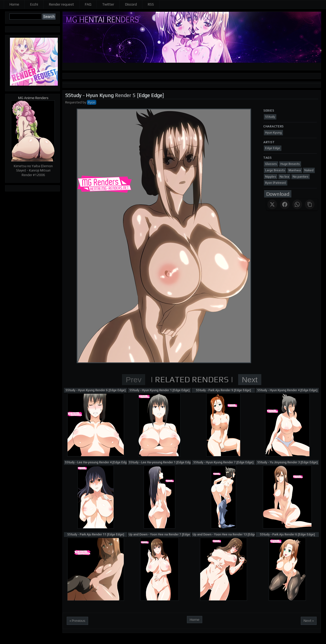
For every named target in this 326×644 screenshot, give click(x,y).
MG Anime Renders (33, 98)
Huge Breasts (290, 164)
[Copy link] (310, 204)
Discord (131, 4)
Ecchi (34, 4)
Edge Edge (150, 95)
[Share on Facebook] (285, 204)
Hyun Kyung (100, 95)
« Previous (77, 621)
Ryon (92, 102)
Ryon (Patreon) (276, 183)
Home (14, 4)
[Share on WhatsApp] (297, 204)
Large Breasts (275, 170)
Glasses (271, 164)
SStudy (73, 95)
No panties (301, 177)
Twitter (108, 4)
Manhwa (295, 170)
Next (250, 380)
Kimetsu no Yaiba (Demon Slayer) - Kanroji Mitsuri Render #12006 (33, 170)
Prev (134, 380)
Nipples (271, 177)
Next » (309, 621)
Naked (309, 170)
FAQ (88, 4)
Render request (61, 4)
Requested (73, 102)
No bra (284, 177)
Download (278, 194)
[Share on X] (272, 204)
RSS (151, 4)
